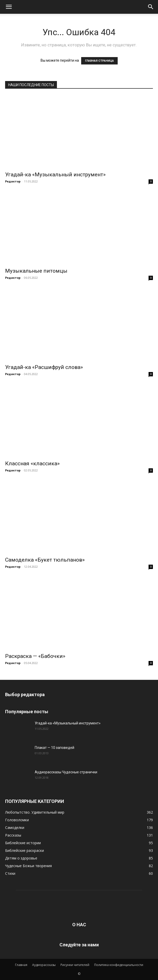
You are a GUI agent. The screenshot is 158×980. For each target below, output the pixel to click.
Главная (21, 965)
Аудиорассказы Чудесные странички (66, 772)
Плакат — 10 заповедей (54, 748)
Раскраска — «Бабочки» (35, 656)
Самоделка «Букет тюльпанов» (45, 560)
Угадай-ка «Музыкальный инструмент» (55, 175)
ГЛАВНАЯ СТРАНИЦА (99, 61)
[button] (9, 7)
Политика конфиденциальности (119, 965)
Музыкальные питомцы (36, 271)
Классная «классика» (32, 463)
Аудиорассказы (44, 965)
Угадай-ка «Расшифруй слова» (44, 367)
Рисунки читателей (75, 965)
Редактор (13, 181)
